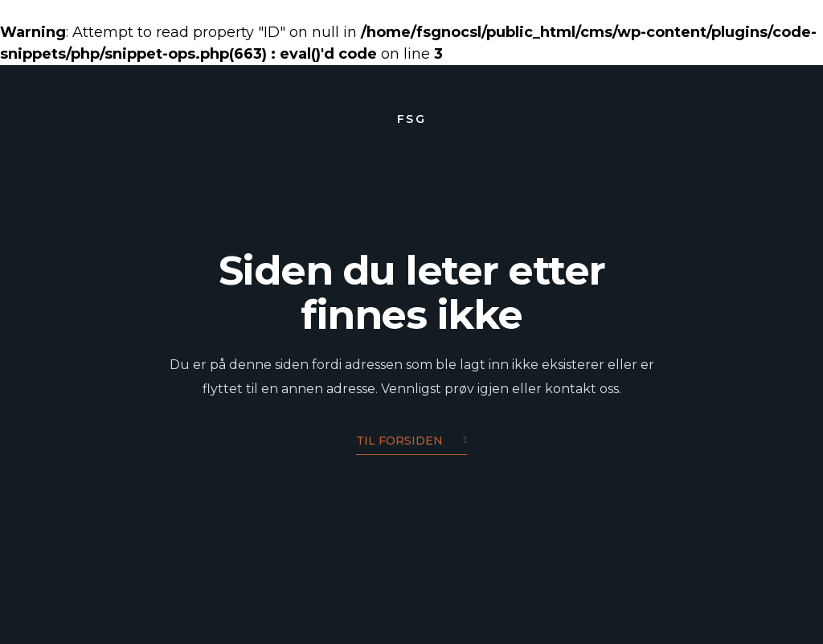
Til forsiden (411, 442)
